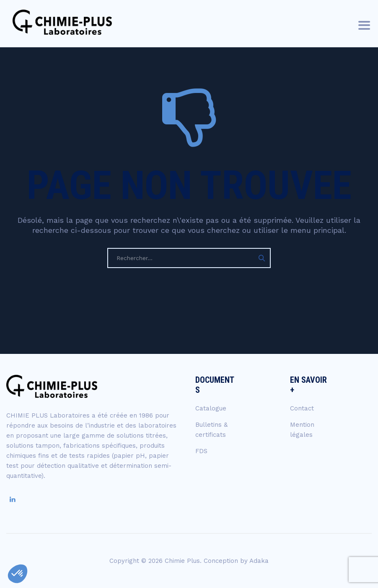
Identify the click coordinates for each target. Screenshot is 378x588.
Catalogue (211, 408)
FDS (201, 451)
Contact (302, 408)
